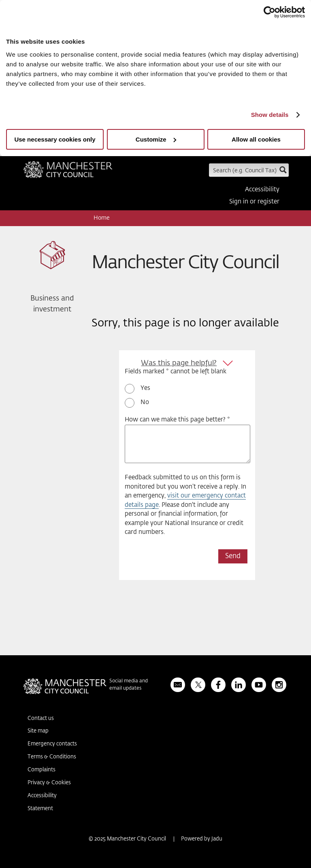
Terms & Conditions (52, 757)
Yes (145, 388)
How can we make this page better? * (177, 420)
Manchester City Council (68, 172)
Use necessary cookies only (55, 139)
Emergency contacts (52, 744)
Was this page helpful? (179, 363)
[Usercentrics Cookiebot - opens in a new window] (269, 12)
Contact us (41, 719)
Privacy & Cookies (49, 783)
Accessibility (262, 189)
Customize (156, 139)
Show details (270, 115)
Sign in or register (254, 202)
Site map (38, 731)
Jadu (217, 839)
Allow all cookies (256, 139)
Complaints (42, 770)
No (145, 402)
